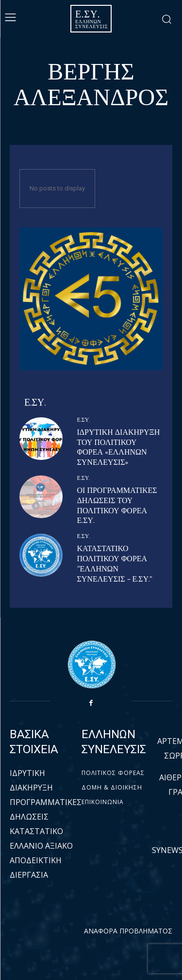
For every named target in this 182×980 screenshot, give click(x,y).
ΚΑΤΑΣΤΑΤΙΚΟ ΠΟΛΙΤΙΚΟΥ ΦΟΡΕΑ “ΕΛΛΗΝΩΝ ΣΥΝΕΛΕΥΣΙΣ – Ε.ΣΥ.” (115, 564)
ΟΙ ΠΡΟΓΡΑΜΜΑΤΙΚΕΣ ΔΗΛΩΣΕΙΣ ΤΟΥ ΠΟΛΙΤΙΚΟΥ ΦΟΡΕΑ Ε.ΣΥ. (117, 506)
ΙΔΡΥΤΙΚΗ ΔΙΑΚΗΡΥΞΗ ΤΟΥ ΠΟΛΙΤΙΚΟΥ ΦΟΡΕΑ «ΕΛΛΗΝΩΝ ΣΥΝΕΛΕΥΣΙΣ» (119, 448)
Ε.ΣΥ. (84, 420)
